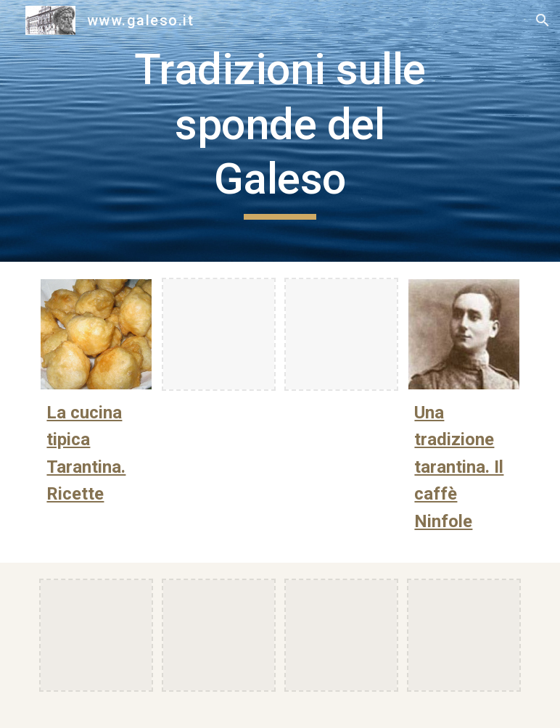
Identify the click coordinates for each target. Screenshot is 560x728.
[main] (280, 131)
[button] (543, 20)
